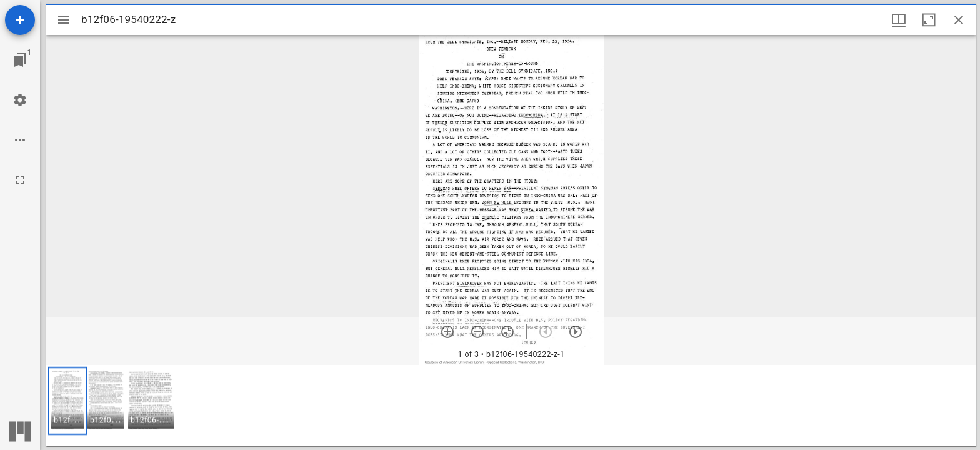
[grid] (511, 406)
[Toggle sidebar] (64, 20)
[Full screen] (20, 180)
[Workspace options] (20, 140)
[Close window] (959, 20)
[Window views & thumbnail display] (899, 20)
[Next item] (576, 332)
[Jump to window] (20, 60)
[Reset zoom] (507, 332)
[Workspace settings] (20, 100)
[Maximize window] (929, 20)
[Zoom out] (477, 332)
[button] (68, 401)
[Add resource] (20, 20)
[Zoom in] (447, 332)
